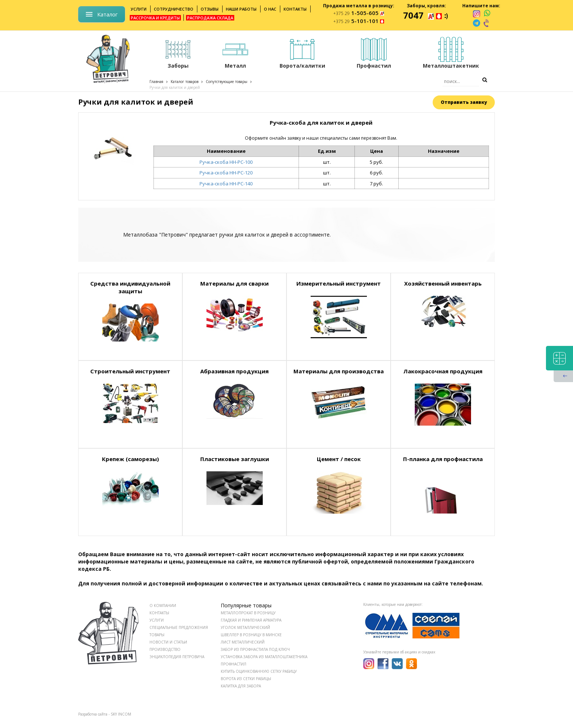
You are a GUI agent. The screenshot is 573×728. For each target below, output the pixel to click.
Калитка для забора (241, 686)
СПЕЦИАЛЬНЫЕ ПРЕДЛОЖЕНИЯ (179, 627)
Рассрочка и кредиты (155, 18)
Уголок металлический (245, 627)
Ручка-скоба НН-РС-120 (226, 173)
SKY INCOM (121, 714)
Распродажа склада (210, 18)
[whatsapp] (487, 14)
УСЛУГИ (157, 620)
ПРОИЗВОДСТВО (165, 649)
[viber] (487, 23)
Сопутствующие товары (227, 82)
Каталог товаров (185, 82)
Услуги (139, 9)
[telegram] (477, 23)
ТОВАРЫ (157, 635)
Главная (156, 82)
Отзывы (210, 9)
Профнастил (234, 664)
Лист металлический (243, 642)
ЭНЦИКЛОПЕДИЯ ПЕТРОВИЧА (177, 657)
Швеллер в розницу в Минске (251, 635)
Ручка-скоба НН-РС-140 (226, 184)
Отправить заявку (464, 102)
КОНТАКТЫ (159, 613)
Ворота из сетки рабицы (246, 679)
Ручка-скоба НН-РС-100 (226, 162)
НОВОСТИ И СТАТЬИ (168, 642)
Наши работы (241, 9)
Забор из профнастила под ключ (255, 649)
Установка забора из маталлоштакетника (264, 657)
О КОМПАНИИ (163, 606)
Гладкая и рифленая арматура (251, 620)
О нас (270, 9)
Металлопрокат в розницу (248, 613)
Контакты (295, 9)
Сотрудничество (174, 9)
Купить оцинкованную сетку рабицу (259, 671)
